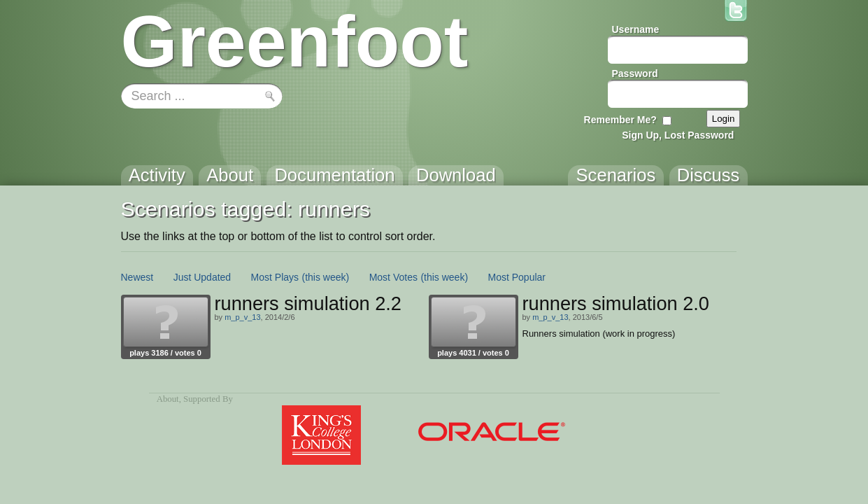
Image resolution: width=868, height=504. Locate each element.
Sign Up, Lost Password (678, 135)
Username (636, 29)
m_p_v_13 (242, 317)
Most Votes (393, 277)
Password (635, 73)
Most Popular (517, 277)
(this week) (326, 277)
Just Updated (202, 277)
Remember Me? (620, 120)
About (168, 399)
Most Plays (275, 277)
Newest (137, 277)
